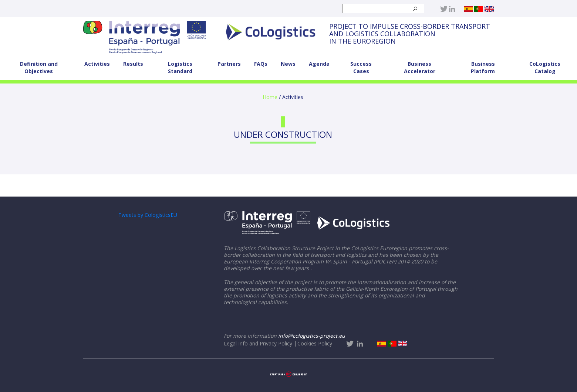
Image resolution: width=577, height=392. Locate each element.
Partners (229, 64)
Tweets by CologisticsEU (148, 215)
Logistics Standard (180, 67)
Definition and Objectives (39, 67)
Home (270, 97)
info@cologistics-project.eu (312, 336)
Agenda (319, 64)
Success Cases (361, 67)
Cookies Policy (315, 343)
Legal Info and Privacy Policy (258, 343)
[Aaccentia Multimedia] (289, 373)
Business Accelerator (420, 67)
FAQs (261, 64)
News (288, 64)
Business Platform (483, 67)
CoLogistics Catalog (545, 67)
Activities (97, 64)
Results (133, 64)
